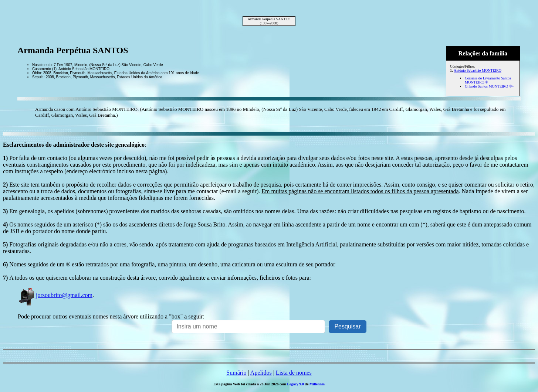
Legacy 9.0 (295, 384)
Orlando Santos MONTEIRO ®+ (489, 86)
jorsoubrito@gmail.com (55, 295)
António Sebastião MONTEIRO (478, 70)
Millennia (317, 384)
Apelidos (261, 373)
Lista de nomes (294, 373)
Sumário (236, 373)
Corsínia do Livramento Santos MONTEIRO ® (488, 80)
